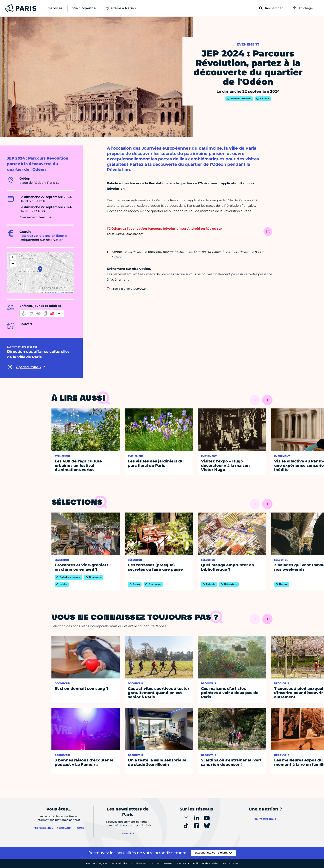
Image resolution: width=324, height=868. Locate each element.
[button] (40, 269)
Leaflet (40, 292)
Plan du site (230, 863)
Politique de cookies (206, 863)
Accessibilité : (136, 863)
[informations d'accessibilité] (42, 313)
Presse (168, 863)
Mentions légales (97, 863)
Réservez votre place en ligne (42, 236)
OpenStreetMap (59, 292)
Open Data (182, 863)
